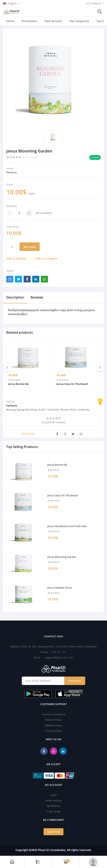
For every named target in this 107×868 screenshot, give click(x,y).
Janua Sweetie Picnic (60, 588)
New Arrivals (53, 21)
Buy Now (30, 247)
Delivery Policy (53, 725)
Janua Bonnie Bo (57, 465)
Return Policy (54, 720)
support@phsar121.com (57, 657)
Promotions (30, 21)
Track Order (53, 812)
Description (15, 297)
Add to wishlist (16, 258)
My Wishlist (53, 806)
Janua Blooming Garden (62, 557)
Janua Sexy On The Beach (63, 496)
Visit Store (28, 434)
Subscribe (75, 681)
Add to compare (46, 258)
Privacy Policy (53, 731)
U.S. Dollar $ (93, 3)
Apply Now (53, 832)
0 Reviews (30, 157)
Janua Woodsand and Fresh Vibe (67, 526)
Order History (53, 801)
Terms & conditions (53, 714)
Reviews (37, 297)
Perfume (11, 172)
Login (53, 795)
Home (10, 21)
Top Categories (79, 21)
